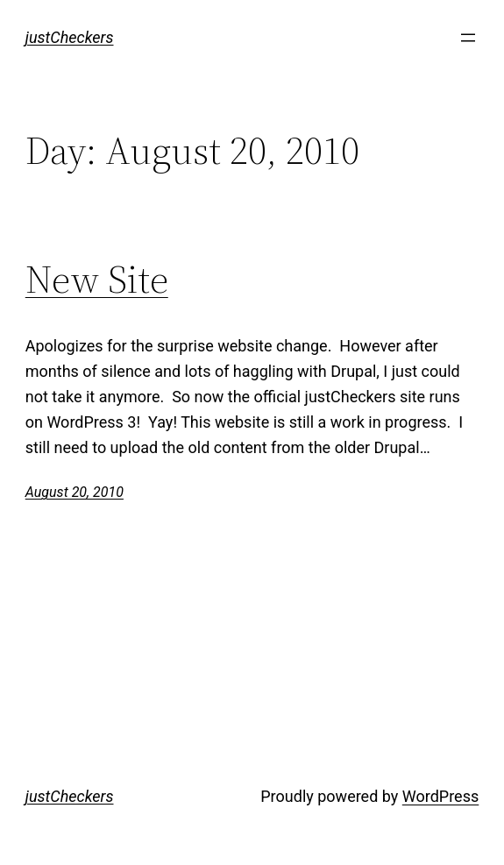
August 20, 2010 (75, 492)
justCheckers (70, 37)
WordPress (440, 796)
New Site (97, 280)
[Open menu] (468, 38)
